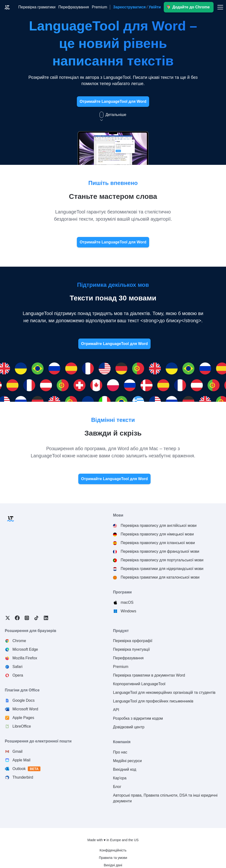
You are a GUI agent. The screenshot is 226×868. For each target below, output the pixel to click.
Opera (18, 675)
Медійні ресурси (127, 761)
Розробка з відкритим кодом (138, 718)
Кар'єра (120, 778)
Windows (128, 611)
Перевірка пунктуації (131, 649)
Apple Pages (23, 718)
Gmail (17, 751)
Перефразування (128, 658)
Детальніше (113, 115)
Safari (17, 667)
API (116, 710)
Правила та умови (113, 858)
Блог (117, 787)
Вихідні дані (113, 865)
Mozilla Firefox (25, 658)
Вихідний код (125, 769)
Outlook (27, 769)
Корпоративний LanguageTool (139, 684)
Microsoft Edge (25, 649)
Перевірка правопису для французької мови (160, 551)
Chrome (19, 641)
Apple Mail (21, 760)
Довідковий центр (129, 727)
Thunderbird (23, 777)
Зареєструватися (129, 7)
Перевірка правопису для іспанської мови (158, 543)
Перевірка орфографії (133, 641)
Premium (121, 667)
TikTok (36, 618)
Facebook (17, 618)
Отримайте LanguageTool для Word (113, 101)
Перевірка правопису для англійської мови (159, 526)
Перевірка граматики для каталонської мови (160, 577)
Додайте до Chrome (191, 7)
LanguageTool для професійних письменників (153, 701)
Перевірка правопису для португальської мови (162, 560)
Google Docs (24, 700)
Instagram (27, 618)
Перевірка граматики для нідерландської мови (162, 569)
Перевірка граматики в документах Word (149, 675)
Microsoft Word (25, 709)
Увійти (155, 7)
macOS (127, 602)
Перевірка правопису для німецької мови (157, 534)
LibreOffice (22, 726)
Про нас (120, 752)
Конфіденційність (113, 850)
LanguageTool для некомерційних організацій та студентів (164, 693)
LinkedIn (46, 618)
